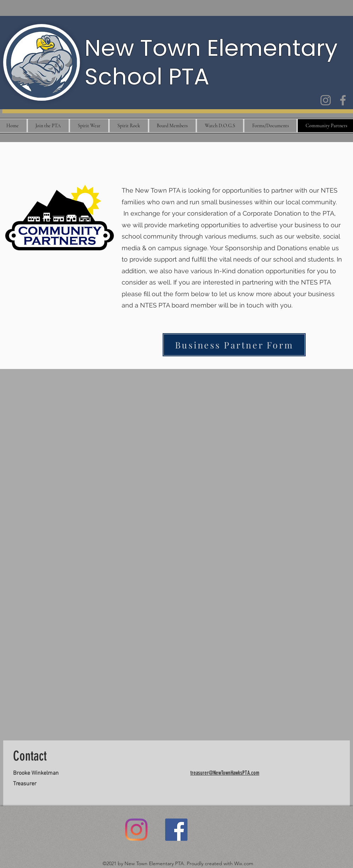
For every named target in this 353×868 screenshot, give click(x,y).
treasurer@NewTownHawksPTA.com (225, 773)
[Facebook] (343, 100)
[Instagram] (326, 100)
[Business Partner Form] (234, 345)
